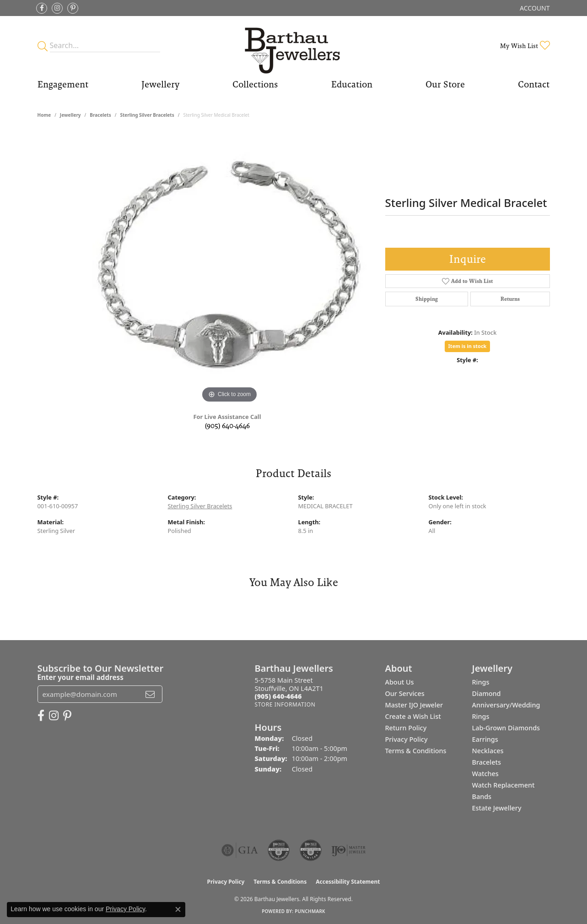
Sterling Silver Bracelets (147, 115)
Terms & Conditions (416, 751)
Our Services (405, 693)
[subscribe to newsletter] (150, 694)
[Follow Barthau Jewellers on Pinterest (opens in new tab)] (73, 8)
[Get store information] (285, 704)
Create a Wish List (413, 716)
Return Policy (406, 728)
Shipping (427, 299)
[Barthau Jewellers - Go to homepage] (293, 46)
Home (44, 115)
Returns (510, 299)
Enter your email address (81, 677)
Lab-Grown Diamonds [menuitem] (506, 728)
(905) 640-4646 (227, 426)
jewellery (70, 115)
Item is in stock (468, 346)
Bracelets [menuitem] (487, 762)
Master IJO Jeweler (414, 705)
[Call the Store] (278, 696)
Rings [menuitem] (481, 682)
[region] (230, 268)
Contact (534, 84)
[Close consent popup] (178, 909)
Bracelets (100, 115)
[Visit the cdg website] (279, 850)
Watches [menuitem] (485, 774)
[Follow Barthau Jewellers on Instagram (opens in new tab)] (57, 8)
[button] (534, 8)
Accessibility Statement (348, 882)
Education (352, 84)
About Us (400, 682)
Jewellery (160, 84)
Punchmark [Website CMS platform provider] (310, 911)
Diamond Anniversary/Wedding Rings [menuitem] (506, 705)
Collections (255, 84)
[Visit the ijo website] (348, 850)
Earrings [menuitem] (485, 739)
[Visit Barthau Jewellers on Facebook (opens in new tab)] (42, 8)
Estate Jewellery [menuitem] (497, 808)
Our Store (445, 84)
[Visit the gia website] (240, 850)
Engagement (63, 84)
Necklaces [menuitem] (488, 751)
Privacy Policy (407, 739)
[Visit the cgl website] (311, 850)
